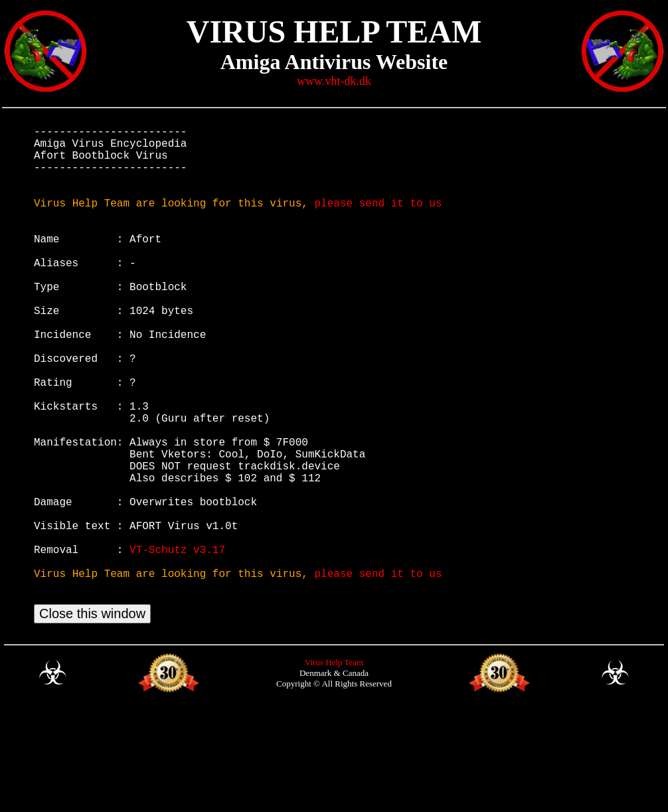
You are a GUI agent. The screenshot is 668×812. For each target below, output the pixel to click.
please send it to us (378, 221)
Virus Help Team (334, 770)
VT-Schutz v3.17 (177, 645)
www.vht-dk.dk (334, 81)
